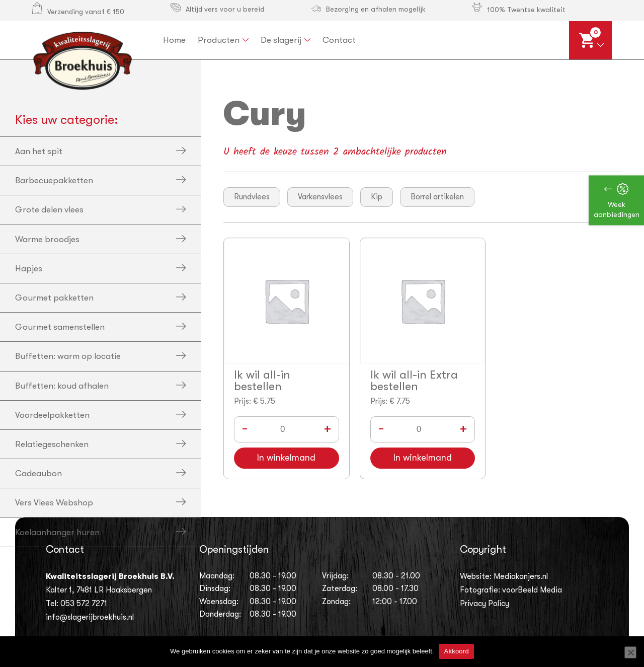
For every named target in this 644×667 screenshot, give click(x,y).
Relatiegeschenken (52, 444)
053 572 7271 (84, 604)
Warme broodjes (47, 239)
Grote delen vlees (49, 210)
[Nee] (630, 652)
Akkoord (456, 651)
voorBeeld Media (532, 590)
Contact (339, 40)
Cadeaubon (38, 473)
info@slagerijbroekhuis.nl (90, 617)
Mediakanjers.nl (521, 576)
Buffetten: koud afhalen (62, 386)
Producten (219, 40)
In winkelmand (286, 458)
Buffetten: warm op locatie (68, 356)
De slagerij (281, 40)
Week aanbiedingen (617, 210)
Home (174, 40)
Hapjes (29, 269)
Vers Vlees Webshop (54, 503)
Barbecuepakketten (54, 180)
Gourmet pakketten (54, 298)
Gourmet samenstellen (60, 327)
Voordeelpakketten (52, 415)
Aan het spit (39, 151)
